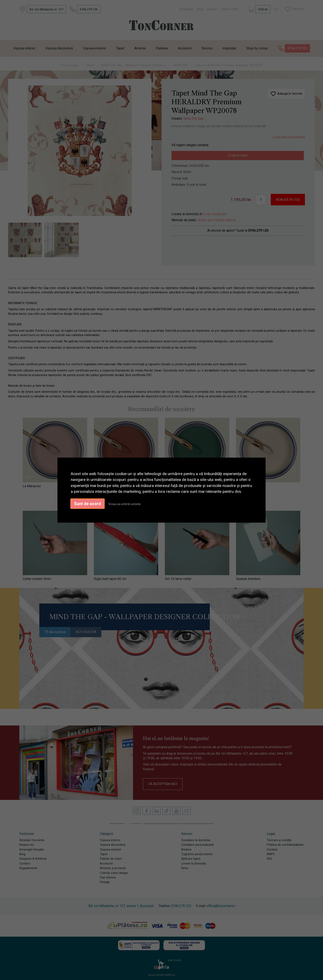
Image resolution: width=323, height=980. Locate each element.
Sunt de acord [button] (88, 504)
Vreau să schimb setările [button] (125, 504)
